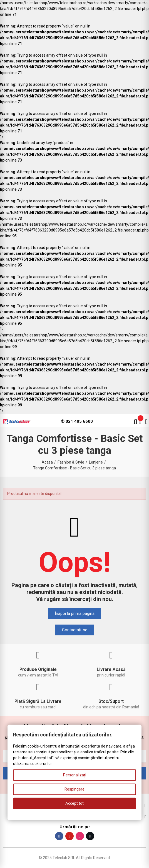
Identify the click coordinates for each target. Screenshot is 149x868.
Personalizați (75, 775)
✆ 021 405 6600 (77, 421)
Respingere (74, 789)
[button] (75, 614)
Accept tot (74, 803)
